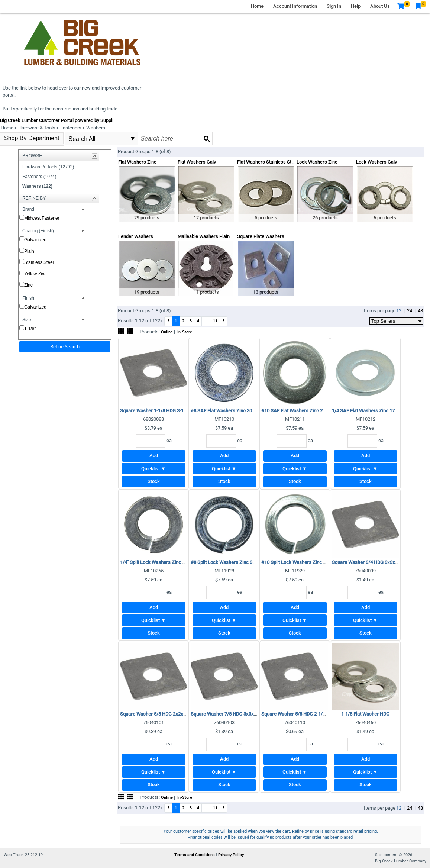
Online (167, 332)
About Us (380, 6)
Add (154, 456)
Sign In (334, 6)
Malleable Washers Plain (204, 236)
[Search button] (207, 139)
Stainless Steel (39, 262)
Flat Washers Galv (197, 162)
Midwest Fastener (42, 218)
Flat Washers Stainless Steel (267, 162)
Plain (29, 251)
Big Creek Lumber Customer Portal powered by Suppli (57, 120)
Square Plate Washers (261, 236)
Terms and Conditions (195, 855)
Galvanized (35, 240)
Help (356, 6)
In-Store (185, 332)
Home (257, 6)
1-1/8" (30, 329)
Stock (154, 481)
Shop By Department (32, 138)
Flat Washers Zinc (137, 162)
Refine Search (65, 347)
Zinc (28, 285)
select (133, 139)
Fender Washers (136, 236)
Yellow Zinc (35, 274)
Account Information (295, 6)
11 (215, 321)
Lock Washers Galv (376, 162)
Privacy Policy (231, 855)
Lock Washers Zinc (317, 162)
